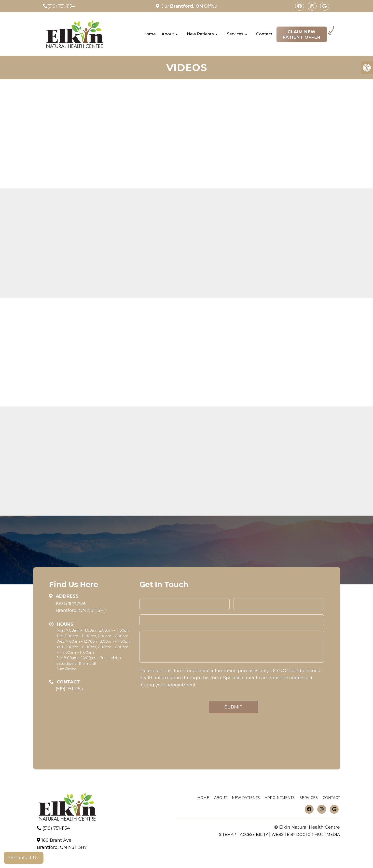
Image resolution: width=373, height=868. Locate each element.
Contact (264, 34)
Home (149, 34)
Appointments (280, 798)
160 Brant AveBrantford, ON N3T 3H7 (81, 607)
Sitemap (228, 834)
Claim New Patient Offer (302, 34)
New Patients (200, 34)
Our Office (188, 6)
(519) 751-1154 (61, 6)
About (168, 34)
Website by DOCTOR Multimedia (306, 834)
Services (235, 34)
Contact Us (24, 858)
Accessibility (254, 834)
